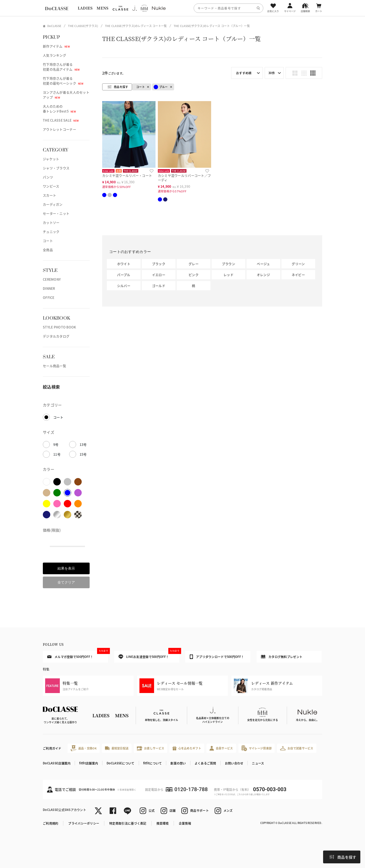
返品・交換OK (84, 748)
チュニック (51, 232)
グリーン (298, 264)
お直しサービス (150, 748)
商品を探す (343, 857)
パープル (124, 275)
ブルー (161, 87)
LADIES (85, 8)
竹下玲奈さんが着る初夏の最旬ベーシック (63, 81)
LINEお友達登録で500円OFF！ (149, 655)
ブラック (159, 264)
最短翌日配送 (117, 748)
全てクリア (66, 582)
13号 (83, 444)
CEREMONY (52, 279)
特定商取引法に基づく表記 (128, 823)
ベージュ (263, 264)
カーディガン (53, 204)
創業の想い (178, 763)
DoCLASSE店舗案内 (57, 763)
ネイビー (298, 275)
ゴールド (159, 286)
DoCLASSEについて (120, 763)
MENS (102, 8)
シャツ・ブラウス (56, 168)
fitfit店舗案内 (89, 763)
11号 (57, 454)
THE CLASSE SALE (61, 120)
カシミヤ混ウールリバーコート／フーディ (184, 178)
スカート (49, 195)
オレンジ (263, 275)
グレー (194, 264)
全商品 (48, 250)
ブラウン (228, 264)
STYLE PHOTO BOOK (59, 327)
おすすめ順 (244, 73)
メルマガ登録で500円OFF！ (78, 655)
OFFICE (49, 297)
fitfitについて (153, 763)
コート (48, 241)
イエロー (159, 275)
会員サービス (221, 748)
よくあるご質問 (205, 763)
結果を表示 (66, 568)
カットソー (51, 222)
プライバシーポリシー (84, 823)
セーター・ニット (56, 213)
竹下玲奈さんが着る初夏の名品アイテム (61, 67)
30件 (272, 73)
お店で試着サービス (297, 748)
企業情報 (185, 823)
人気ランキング (54, 55)
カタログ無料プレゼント (282, 657)
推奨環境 (163, 823)
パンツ (48, 177)
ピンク (194, 275)
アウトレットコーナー (59, 129)
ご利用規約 (51, 823)
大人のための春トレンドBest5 (59, 109)
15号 (83, 454)
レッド (228, 275)
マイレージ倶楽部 (257, 748)
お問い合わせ (234, 763)
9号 (56, 444)
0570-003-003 (270, 789)
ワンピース (51, 186)
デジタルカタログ (56, 336)
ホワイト (124, 264)
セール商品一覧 (54, 366)
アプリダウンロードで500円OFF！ (217, 657)
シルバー (124, 286)
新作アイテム (56, 46)
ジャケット (51, 159)
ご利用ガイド (52, 748)
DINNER (49, 288)
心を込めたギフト (187, 748)
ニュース (258, 763)
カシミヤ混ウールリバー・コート (127, 175)
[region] (182, 8)
